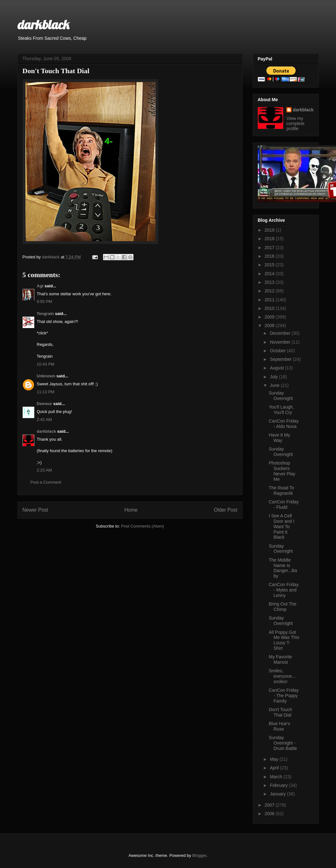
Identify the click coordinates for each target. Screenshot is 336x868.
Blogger (199, 855)
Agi (40, 286)
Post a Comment (46, 482)
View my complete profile (295, 123)
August (277, 368)
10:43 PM (46, 364)
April (275, 768)
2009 (270, 317)
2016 (270, 256)
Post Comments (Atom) (143, 526)
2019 (270, 230)
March (277, 777)
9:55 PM (45, 301)
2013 (270, 282)
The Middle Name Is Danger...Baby (283, 568)
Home (131, 510)
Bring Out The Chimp (282, 607)
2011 (270, 300)
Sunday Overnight (281, 396)
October (278, 351)
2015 (270, 265)
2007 (270, 805)
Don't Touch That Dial (280, 712)
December (281, 333)
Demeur (45, 404)
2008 (270, 325)
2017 (270, 248)
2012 (270, 291)
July (274, 377)
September (281, 359)
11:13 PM (46, 392)
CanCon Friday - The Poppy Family (284, 696)
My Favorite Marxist (280, 659)
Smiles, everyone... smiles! (282, 676)
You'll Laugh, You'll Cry (281, 410)
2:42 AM (45, 420)
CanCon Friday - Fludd (284, 504)
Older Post (226, 510)
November (281, 342)
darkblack (43, 24)
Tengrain (45, 314)
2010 (270, 308)
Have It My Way (279, 438)
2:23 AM (45, 470)
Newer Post (35, 510)
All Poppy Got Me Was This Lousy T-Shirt (284, 640)
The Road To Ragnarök (281, 490)
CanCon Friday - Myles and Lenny (284, 590)
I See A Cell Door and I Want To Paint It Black (281, 526)
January (278, 794)
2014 (270, 274)
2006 (270, 814)
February (279, 785)
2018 (270, 239)
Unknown (46, 376)
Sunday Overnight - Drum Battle (283, 743)
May (275, 759)
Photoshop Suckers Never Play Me (282, 471)
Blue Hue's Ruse (279, 726)
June (275, 385)
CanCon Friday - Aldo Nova (284, 424)
